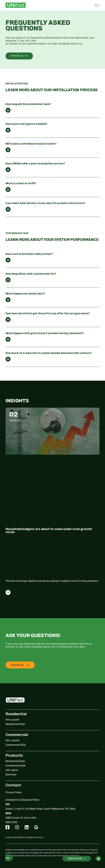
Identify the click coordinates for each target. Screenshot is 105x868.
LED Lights (12, 770)
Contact (13, 785)
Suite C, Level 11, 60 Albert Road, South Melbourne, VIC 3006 (41, 809)
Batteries (11, 775)
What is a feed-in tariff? (21, 183)
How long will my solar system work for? (31, 274)
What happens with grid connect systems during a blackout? (45, 333)
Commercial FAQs (16, 745)
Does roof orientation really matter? (29, 254)
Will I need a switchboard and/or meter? (31, 144)
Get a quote (12, 720)
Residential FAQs (15, 724)
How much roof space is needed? (26, 124)
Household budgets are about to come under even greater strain (49, 531)
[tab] (52, 108)
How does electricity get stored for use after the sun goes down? (48, 313)
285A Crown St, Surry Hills (21, 818)
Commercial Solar (16, 766)
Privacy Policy (14, 792)
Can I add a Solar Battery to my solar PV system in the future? (45, 203)
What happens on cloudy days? (25, 294)
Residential (16, 714)
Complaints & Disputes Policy (22, 800)
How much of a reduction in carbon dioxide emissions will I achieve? (49, 353)
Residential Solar (15, 761)
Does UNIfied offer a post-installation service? (35, 164)
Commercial (17, 735)
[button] (97, 5)
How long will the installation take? (28, 104)
